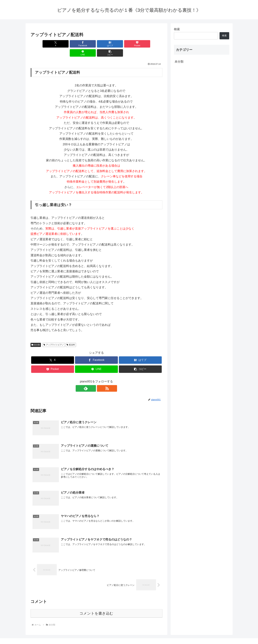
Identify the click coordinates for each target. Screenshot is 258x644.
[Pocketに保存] (107, 44)
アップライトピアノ (54, 336)
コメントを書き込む (96, 604)
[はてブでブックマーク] (85, 44)
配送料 (71, 336)
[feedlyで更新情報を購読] (93, 379)
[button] (152, 44)
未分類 (36, 336)
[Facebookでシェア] (63, 44)
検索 (177, 29)
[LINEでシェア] (130, 44)
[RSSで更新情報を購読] (100, 379)
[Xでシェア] (41, 44)
